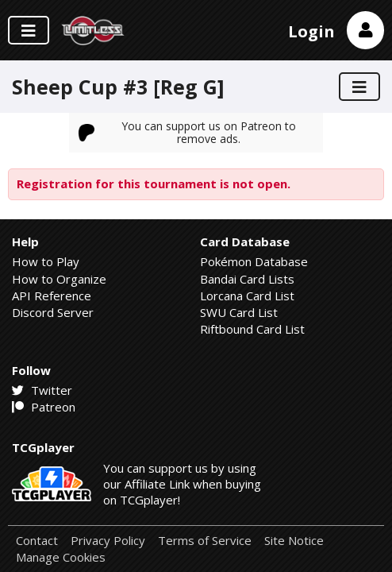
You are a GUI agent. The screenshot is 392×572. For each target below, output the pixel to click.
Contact (37, 541)
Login (311, 31)
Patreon (44, 407)
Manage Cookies (61, 557)
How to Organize (59, 279)
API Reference (52, 296)
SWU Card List (239, 312)
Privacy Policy (108, 541)
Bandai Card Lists (247, 279)
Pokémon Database (254, 261)
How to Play (46, 261)
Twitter (42, 390)
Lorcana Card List (247, 296)
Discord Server (53, 312)
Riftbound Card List (252, 329)
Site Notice (294, 541)
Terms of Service (205, 541)
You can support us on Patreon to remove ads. (187, 132)
